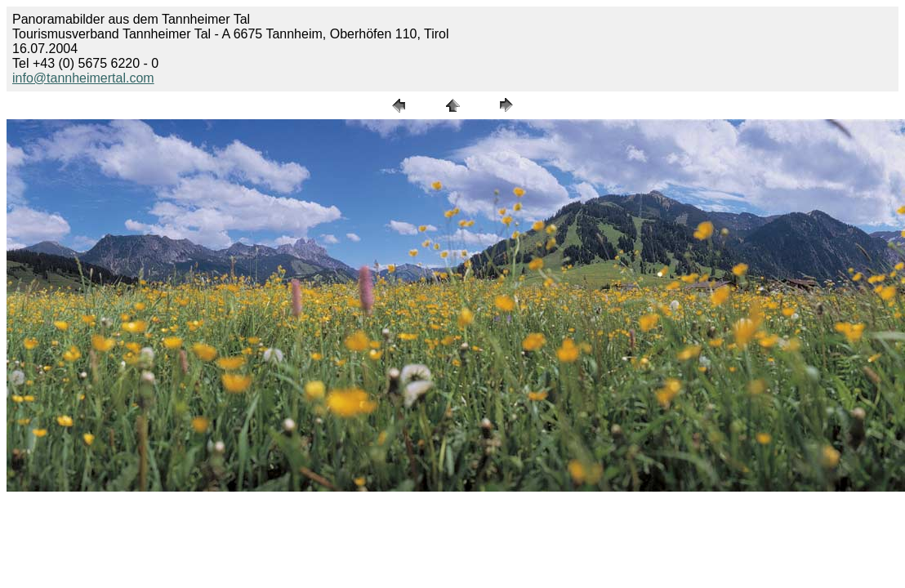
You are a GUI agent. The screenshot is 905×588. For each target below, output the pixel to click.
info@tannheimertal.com (83, 78)
